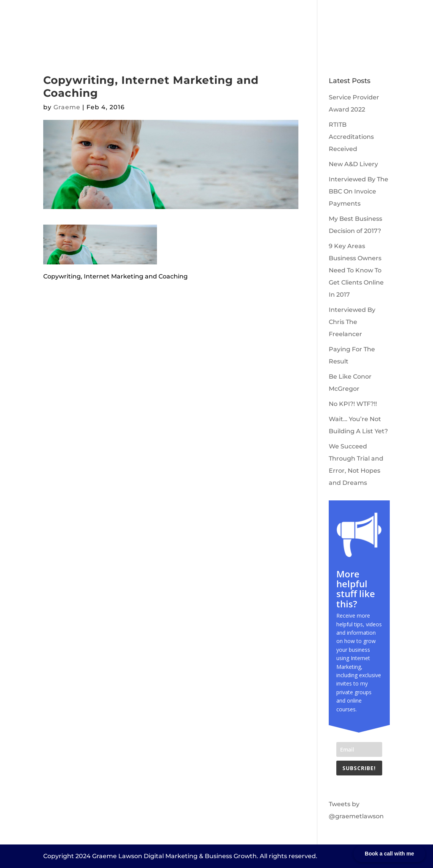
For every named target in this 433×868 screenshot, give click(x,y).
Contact (284, 29)
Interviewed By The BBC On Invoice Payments (358, 191)
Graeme (67, 107)
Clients (177, 29)
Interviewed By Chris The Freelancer (352, 322)
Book (254, 29)
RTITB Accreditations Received (351, 137)
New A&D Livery (353, 164)
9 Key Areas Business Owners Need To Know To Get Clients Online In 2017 (356, 270)
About (146, 29)
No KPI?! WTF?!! (353, 404)
